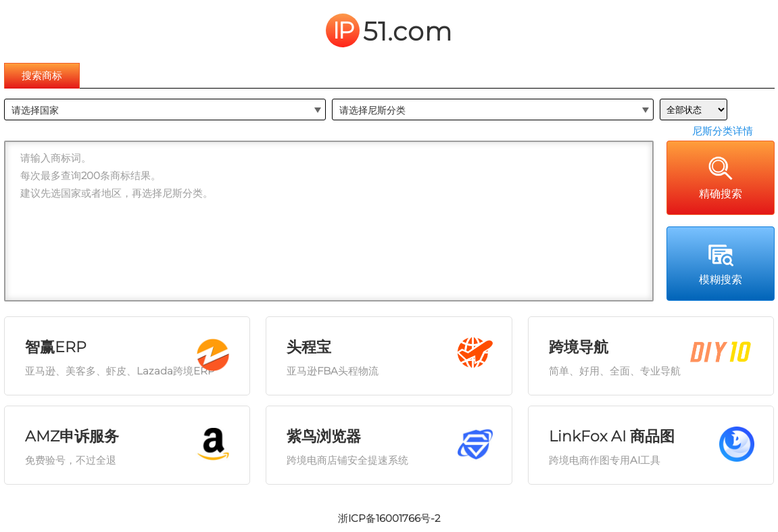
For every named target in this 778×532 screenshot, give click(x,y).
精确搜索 (721, 177)
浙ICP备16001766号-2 (389, 518)
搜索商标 (42, 75)
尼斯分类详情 (723, 131)
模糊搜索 (721, 263)
